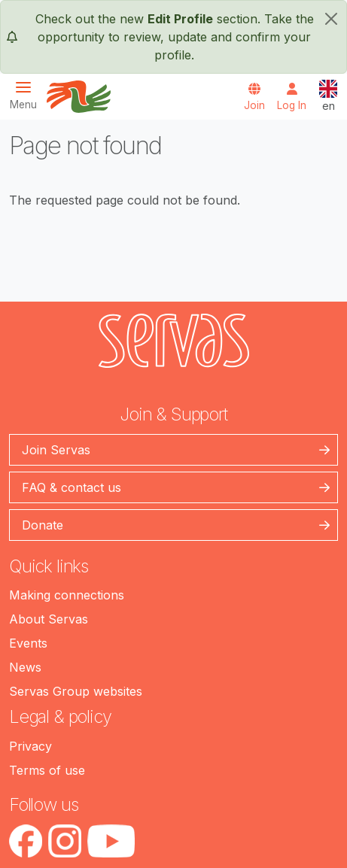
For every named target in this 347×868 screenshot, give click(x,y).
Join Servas (56, 450)
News (25, 667)
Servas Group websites (76, 691)
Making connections (67, 595)
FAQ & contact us (72, 487)
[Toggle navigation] (28, 95)
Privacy (30, 746)
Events (28, 643)
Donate (43, 525)
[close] (331, 19)
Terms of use (47, 770)
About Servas (49, 619)
